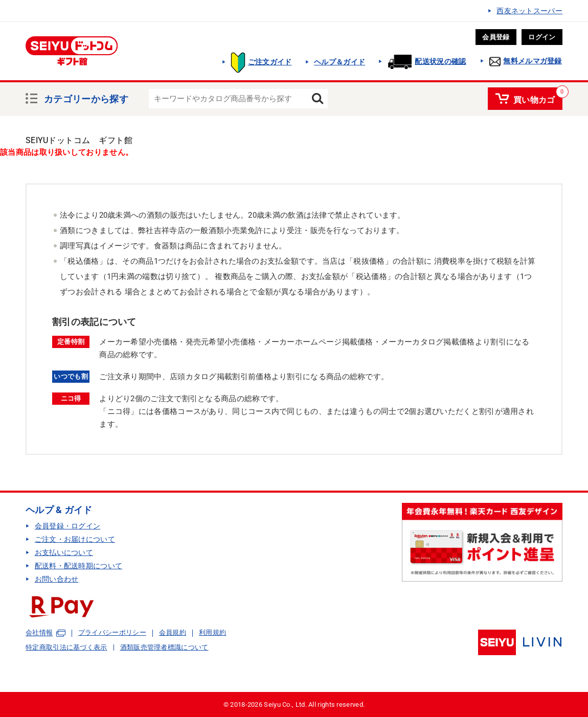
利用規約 (212, 632)
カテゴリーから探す (86, 98)
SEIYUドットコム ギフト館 (79, 140)
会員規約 (173, 632)
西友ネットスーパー (529, 11)
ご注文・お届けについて (75, 539)
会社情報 (39, 633)
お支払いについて (64, 552)
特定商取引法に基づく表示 (66, 647)
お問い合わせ (57, 579)
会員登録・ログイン (68, 526)
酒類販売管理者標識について (164, 647)
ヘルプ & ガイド (59, 510)
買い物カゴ (534, 98)
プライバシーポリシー (112, 632)
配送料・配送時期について (79, 566)
